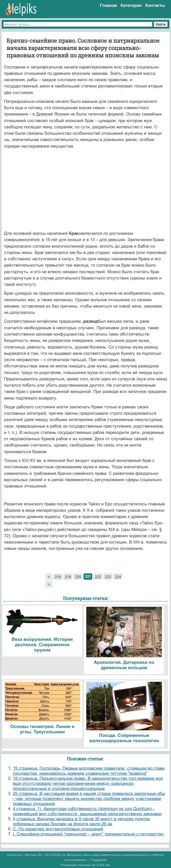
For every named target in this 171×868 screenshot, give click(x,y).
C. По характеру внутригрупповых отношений (58, 829)
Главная (108, 5)
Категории (131, 5)
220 (78, 577)
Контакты (155, 5)
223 (108, 577)
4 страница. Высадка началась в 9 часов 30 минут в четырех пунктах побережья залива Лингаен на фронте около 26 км (81, 821)
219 (68, 577)
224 (118, 577)
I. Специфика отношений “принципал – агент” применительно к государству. (89, 834)
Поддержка (99, 860)
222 (98, 577)
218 (58, 577)
